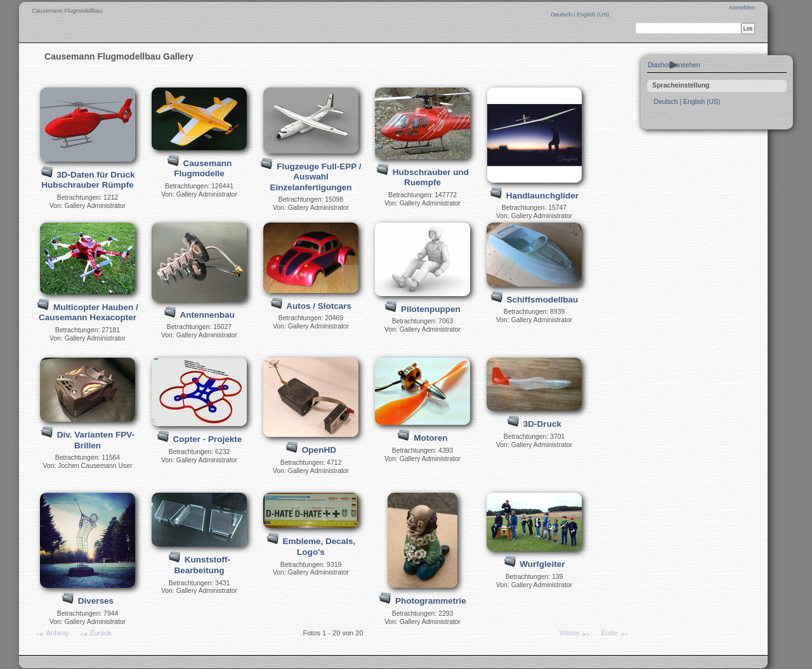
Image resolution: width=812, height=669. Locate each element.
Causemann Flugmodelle (203, 169)
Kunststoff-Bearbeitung (202, 565)
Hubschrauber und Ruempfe (431, 178)
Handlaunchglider (542, 196)
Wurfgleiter (542, 564)
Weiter (575, 634)
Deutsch (562, 15)
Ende (615, 634)
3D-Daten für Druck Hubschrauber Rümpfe (88, 180)
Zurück (95, 634)
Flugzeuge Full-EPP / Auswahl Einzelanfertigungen (315, 177)
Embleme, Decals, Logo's (319, 547)
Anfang (51, 634)
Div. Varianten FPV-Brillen (96, 440)
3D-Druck (542, 424)
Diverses (96, 601)
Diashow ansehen (674, 65)
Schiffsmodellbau (543, 300)
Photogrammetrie (431, 601)
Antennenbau (207, 315)
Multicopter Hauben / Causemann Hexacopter (88, 313)
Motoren (430, 438)
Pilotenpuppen (431, 309)
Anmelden (742, 8)
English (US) (593, 15)
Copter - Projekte (207, 439)
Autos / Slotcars (319, 306)
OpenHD (319, 450)
